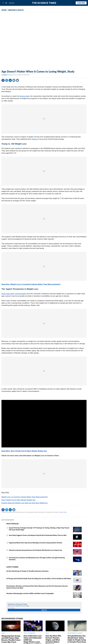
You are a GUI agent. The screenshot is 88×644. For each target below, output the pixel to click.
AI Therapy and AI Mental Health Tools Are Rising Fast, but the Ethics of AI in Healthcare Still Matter (39, 578)
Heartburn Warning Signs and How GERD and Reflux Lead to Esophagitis (30, 593)
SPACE (3, 633)
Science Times (63, 512)
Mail (17, 80)
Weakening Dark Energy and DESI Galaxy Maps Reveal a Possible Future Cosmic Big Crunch (11, 639)
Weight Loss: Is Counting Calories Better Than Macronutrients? (25, 497)
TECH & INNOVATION (29, 633)
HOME (4, 10)
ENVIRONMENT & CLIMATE (75, 633)
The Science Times (44, 3)
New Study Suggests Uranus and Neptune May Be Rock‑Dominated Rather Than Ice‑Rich (38, 535)
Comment (14, 80)
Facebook (3, 80)
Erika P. (5, 75)
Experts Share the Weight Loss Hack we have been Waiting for (25, 503)
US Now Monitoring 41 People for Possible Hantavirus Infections (27, 571)
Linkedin (10, 80)
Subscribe (81, 3)
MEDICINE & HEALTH (16, 10)
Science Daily (24, 96)
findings (35, 139)
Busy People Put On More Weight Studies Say (18, 500)
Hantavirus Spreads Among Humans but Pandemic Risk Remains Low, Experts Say (35, 550)
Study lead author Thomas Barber (14, 294)
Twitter (7, 80)
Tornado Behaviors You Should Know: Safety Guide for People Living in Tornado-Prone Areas (77, 639)
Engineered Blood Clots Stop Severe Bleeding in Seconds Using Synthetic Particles (36, 543)
